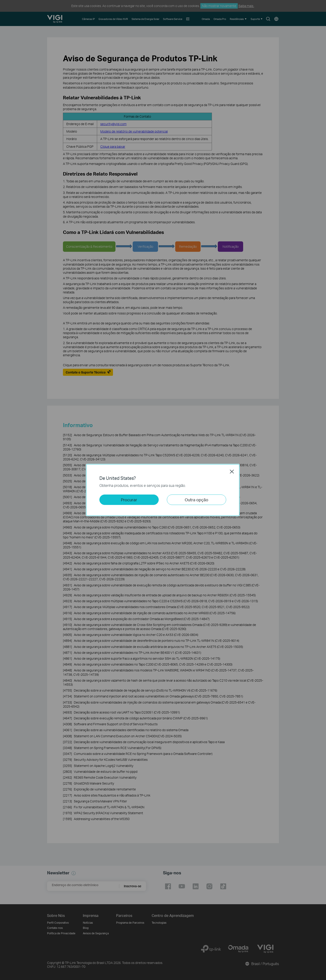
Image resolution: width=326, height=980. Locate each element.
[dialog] (163, 490)
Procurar (129, 500)
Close (232, 471)
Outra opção (197, 500)
